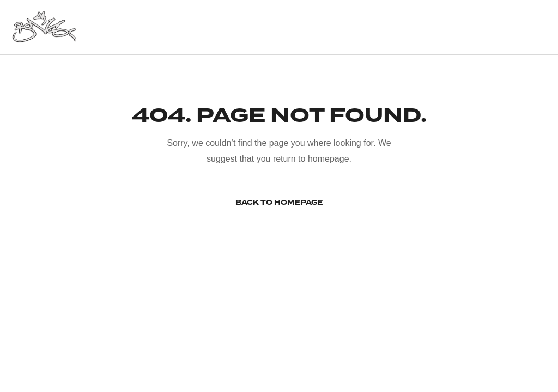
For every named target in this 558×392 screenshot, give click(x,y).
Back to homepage (279, 203)
